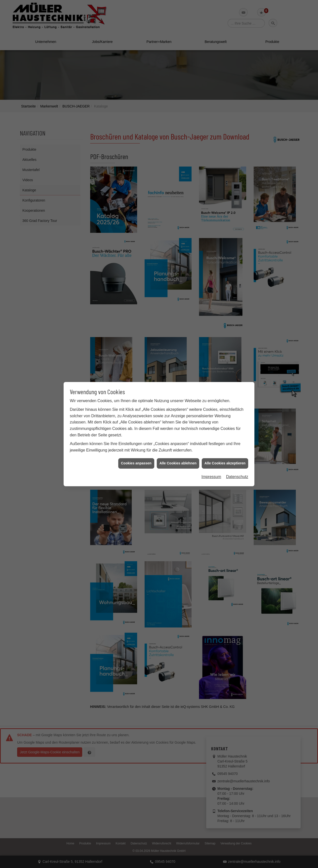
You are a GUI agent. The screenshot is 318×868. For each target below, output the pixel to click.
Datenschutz (237, 142)
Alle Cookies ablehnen (178, 129)
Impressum (211, 142)
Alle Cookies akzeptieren (225, 129)
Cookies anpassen (136, 129)
